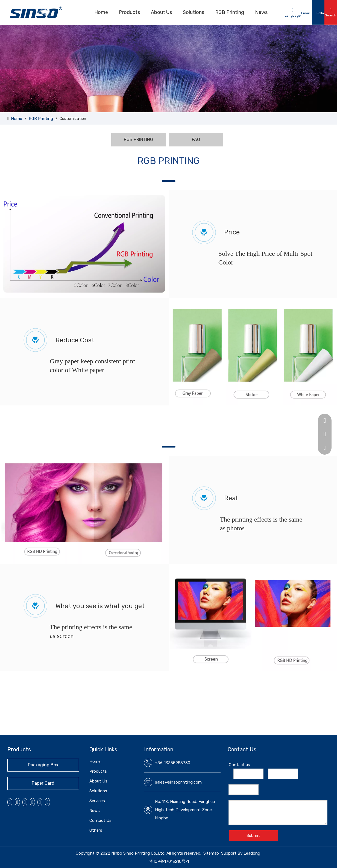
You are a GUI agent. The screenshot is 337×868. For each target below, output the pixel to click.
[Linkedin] (17, 802)
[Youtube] (25, 802)
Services (97, 801)
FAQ (196, 139)
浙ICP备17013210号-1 (169, 861)
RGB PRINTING (138, 139)
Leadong (252, 853)
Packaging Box (43, 765)
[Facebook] (10, 802)
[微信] (40, 802)
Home (101, 12)
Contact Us (100, 820)
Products (129, 12)
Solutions (194, 12)
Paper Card (43, 783)
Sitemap (211, 853)
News (261, 12)
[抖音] (47, 802)
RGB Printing (230, 12)
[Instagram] (32, 802)
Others (96, 830)
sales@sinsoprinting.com (178, 782)
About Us (161, 12)
